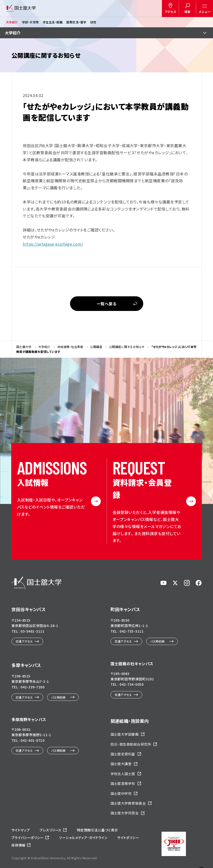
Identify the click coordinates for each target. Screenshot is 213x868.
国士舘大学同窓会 (125, 813)
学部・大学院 (30, 22)
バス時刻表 (158, 641)
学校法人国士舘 (123, 774)
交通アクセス (24, 641)
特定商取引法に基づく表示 (97, 830)
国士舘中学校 (121, 793)
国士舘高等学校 (123, 783)
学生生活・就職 (53, 22)
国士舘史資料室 (123, 754)
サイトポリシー (128, 838)
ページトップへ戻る (202, 842)
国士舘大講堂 (121, 764)
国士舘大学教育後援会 (128, 803)
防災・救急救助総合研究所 (131, 744)
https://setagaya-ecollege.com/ (53, 244)
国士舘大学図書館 (125, 734)
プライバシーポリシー (28, 838)
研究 (93, 22)
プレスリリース (50, 830)
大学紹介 (12, 22)
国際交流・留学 (76, 22)
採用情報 (19, 845)
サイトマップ (21, 830)
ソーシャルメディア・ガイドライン (83, 838)
